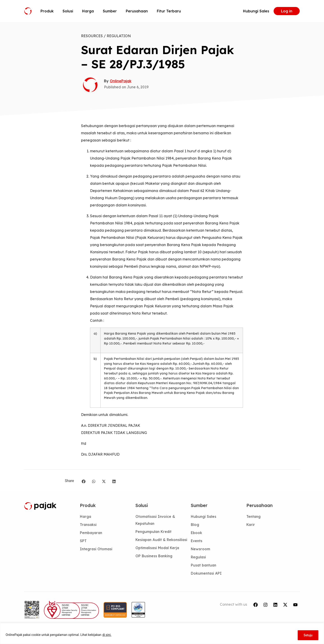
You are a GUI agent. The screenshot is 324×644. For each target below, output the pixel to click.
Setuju (307, 635)
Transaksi (89, 525)
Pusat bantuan (204, 567)
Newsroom (201, 550)
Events (197, 542)
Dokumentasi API (207, 575)
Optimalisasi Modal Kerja (158, 556)
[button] (84, 481)
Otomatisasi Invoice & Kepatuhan (156, 520)
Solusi (68, 11)
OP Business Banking (154, 564)
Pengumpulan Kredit (154, 532)
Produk (47, 11)
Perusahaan (137, 11)
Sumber (110, 11)
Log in (287, 11)
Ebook (197, 533)
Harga (88, 11)
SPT (83, 542)
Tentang (254, 517)
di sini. (107, 635)
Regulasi (198, 558)
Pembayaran (92, 533)
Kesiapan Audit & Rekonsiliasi (151, 544)
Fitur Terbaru (169, 11)
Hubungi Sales (256, 11)
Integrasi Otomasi (97, 550)
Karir (251, 525)
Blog (195, 525)
